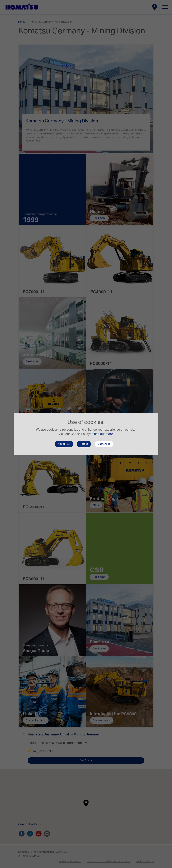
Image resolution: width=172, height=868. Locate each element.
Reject (84, 444)
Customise (104, 444)
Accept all (64, 444)
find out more (104, 434)
